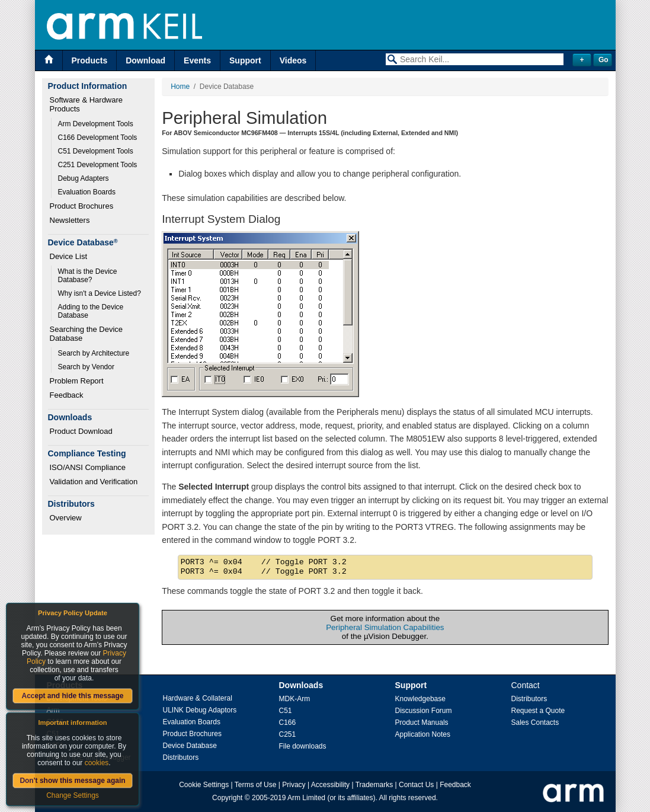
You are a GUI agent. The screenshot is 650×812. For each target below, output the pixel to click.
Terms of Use (256, 785)
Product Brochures (82, 206)
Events (197, 60)
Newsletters (70, 220)
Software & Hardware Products (87, 104)
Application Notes (423, 734)
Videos (293, 60)
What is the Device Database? (89, 276)
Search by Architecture (94, 353)
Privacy (294, 785)
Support (245, 60)
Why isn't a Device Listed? (100, 293)
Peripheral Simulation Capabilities (385, 627)
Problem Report (77, 381)
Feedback (67, 395)
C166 (288, 723)
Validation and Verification (94, 482)
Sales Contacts (535, 723)
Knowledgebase (420, 699)
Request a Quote (538, 711)
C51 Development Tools (96, 151)
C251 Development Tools (98, 165)
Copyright (227, 798)
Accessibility (330, 785)
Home (180, 87)
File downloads (303, 746)
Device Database (190, 746)
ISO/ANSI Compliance (88, 467)
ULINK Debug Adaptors (200, 710)
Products (90, 60)
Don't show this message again (72, 781)
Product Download (81, 431)
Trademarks (374, 785)
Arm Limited (306, 798)
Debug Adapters (84, 178)
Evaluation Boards (87, 192)
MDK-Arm (295, 699)
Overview (66, 518)
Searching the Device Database (87, 334)
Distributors (181, 757)
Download (145, 60)
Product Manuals (422, 723)
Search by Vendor (86, 367)
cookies (97, 763)
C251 (288, 734)
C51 (286, 711)
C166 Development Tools (98, 138)
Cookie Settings (204, 785)
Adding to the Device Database (92, 311)
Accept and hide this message (72, 696)
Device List (69, 256)
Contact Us (416, 785)
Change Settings (73, 795)
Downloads (301, 685)
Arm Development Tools (96, 124)
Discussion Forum (424, 711)
